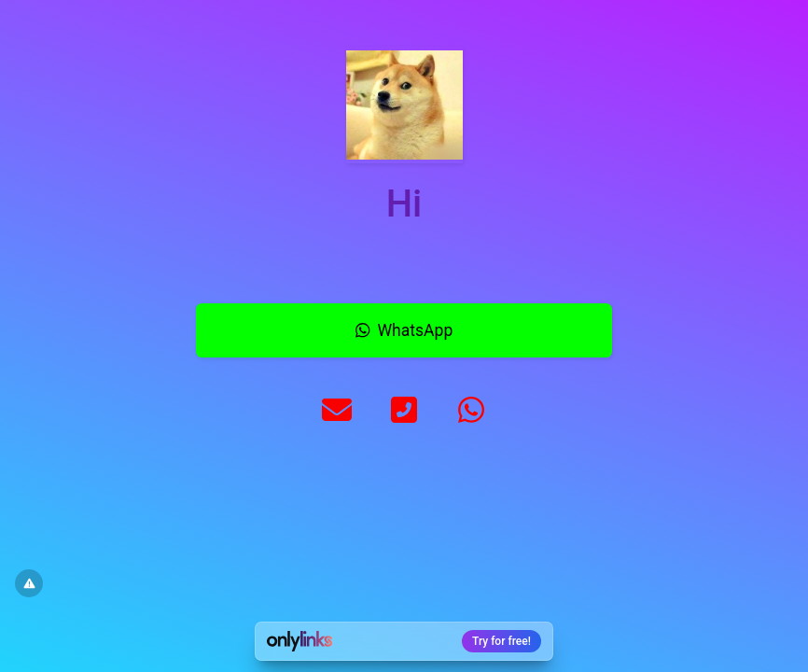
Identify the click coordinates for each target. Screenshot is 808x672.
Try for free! (502, 641)
